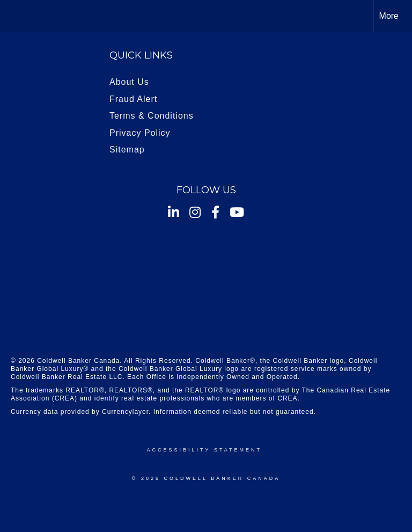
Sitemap (127, 150)
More (389, 16)
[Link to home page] (14, 16)
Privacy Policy (140, 133)
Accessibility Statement (204, 450)
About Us (129, 82)
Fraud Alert (133, 99)
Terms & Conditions (152, 116)
